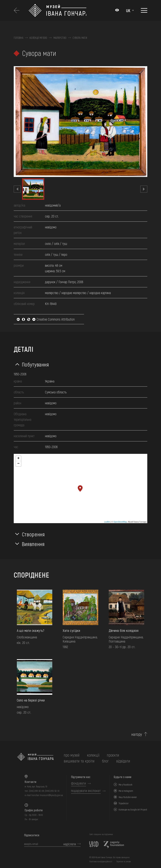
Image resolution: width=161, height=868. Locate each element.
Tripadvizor (124, 803)
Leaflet (107, 522)
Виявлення (33, 544)
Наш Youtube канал (128, 797)
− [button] (18, 464)
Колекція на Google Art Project (133, 810)
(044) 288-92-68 (37, 791)
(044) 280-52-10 (52, 791)
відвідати (123, 761)
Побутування (35, 364)
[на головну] (35, 758)
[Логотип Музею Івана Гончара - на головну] (57, 10)
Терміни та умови (124, 861)
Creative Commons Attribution (46, 319)
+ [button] (18, 459)
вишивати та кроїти (79, 761)
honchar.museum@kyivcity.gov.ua (47, 795)
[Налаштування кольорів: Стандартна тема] (117, 10)
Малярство (60, 38)
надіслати (70, 844)
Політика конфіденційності (101, 861)
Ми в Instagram (126, 791)
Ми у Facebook (125, 785)
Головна (18, 38)
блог (105, 761)
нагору (137, 734)
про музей (72, 755)
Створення (33, 534)
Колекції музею (38, 38)
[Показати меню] (144, 10)
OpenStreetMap (120, 522)
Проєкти (113, 755)
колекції (93, 755)
